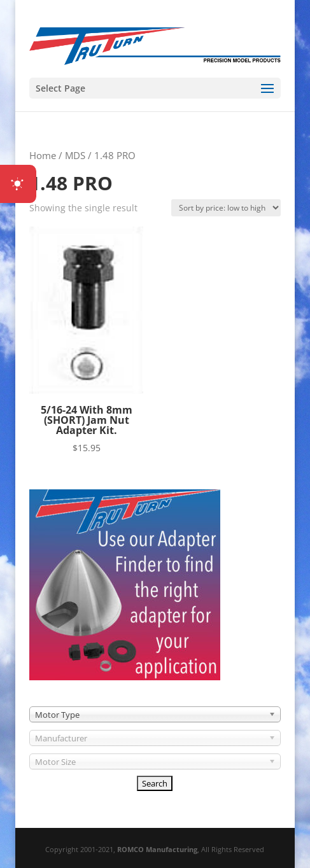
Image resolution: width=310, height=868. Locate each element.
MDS (75, 155)
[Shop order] (226, 208)
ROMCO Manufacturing (157, 849)
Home (43, 155)
